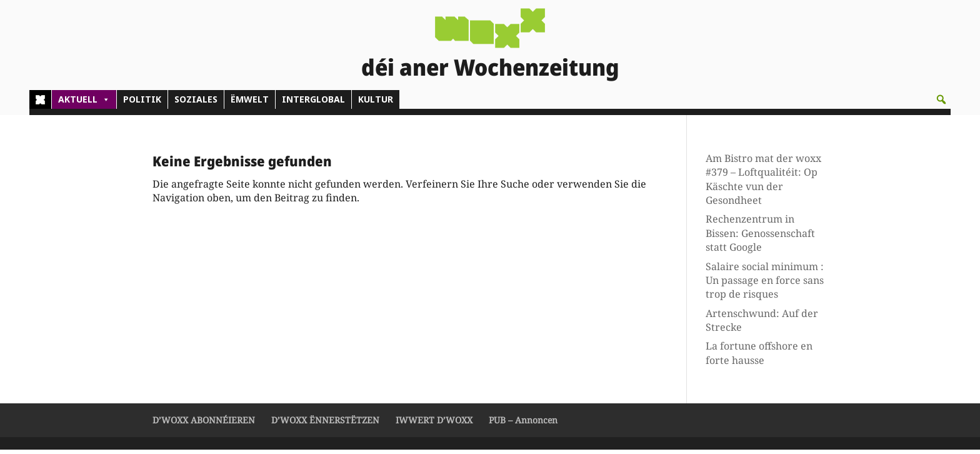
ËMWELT (250, 103)
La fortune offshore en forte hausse (759, 357)
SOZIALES (196, 103)
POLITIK (142, 103)
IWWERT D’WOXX (434, 424)
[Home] (40, 104)
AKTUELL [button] (84, 104)
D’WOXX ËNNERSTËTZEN (325, 424)
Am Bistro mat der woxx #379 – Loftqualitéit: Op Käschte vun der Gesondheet (763, 184)
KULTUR (376, 103)
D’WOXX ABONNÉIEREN (204, 424)
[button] (941, 104)
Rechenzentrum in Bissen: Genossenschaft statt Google (760, 237)
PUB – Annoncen (523, 424)
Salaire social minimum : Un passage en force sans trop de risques (765, 284)
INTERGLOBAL (313, 103)
